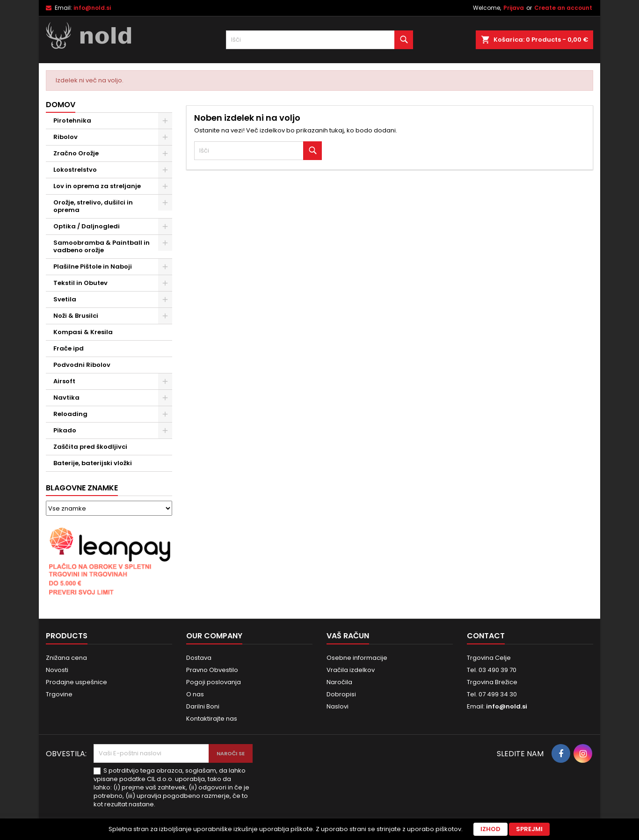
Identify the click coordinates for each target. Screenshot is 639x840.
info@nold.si (92, 8)
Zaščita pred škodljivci (90, 447)
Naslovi (338, 706)
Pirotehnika (72, 121)
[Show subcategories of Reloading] (165, 414)
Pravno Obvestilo (212, 670)
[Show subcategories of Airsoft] (165, 381)
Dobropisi (341, 694)
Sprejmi (529, 829)
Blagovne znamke (82, 488)
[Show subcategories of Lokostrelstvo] (165, 170)
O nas (195, 694)
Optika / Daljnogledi (87, 226)
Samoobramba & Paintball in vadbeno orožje (102, 246)
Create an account (563, 8)
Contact (486, 636)
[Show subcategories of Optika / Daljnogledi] (165, 226)
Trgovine (59, 694)
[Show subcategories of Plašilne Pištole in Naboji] (165, 267)
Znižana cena (66, 658)
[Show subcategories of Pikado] (165, 431)
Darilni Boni (203, 706)
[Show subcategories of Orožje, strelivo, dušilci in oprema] (165, 203)
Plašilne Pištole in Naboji (93, 267)
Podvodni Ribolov (82, 365)
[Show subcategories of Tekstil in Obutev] (165, 283)
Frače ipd (69, 348)
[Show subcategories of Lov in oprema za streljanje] (165, 186)
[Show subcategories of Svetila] (165, 299)
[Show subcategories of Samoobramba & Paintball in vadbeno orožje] (165, 243)
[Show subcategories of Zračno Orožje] (165, 153)
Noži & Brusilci (76, 316)
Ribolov (65, 137)
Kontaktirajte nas (212, 719)
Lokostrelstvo (75, 170)
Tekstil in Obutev (80, 283)
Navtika (66, 398)
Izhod (490, 829)
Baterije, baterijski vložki (93, 463)
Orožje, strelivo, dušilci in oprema (93, 206)
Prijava (514, 8)
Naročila (339, 682)
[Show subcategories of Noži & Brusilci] (165, 316)
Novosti (57, 670)
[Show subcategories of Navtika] (165, 398)
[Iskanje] (319, 40)
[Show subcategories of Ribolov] (165, 137)
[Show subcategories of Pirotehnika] (165, 121)
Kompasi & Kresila (83, 332)
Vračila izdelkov (351, 670)
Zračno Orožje (76, 153)
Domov (61, 105)
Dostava (199, 658)
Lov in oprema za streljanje (97, 186)
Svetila (65, 299)
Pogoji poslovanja (214, 682)
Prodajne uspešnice (76, 682)
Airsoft (64, 381)
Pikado (65, 430)
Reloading (70, 414)
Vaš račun (348, 636)
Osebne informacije (357, 658)
